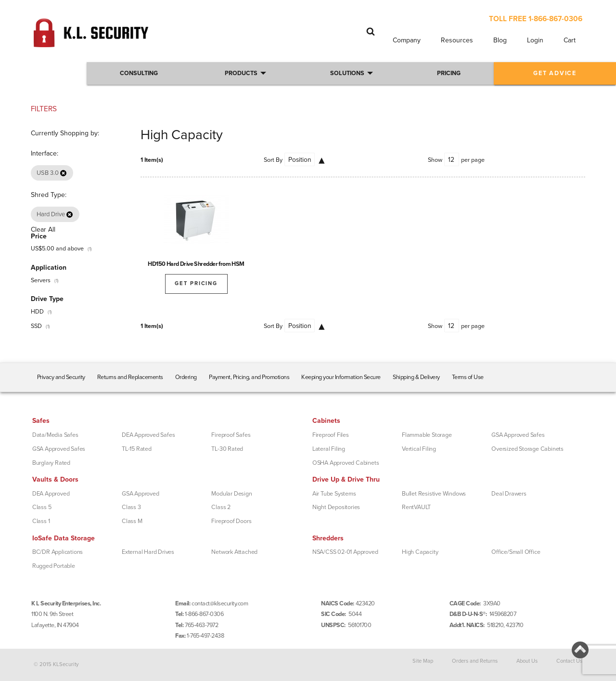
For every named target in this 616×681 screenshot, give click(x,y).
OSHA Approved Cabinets (346, 463)
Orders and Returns (475, 661)
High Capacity (420, 552)
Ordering (186, 377)
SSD (36, 326)
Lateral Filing (329, 449)
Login (535, 40)
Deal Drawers (509, 494)
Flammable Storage (427, 435)
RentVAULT (416, 507)
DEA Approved (51, 494)
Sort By (273, 160)
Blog (500, 40)
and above (57, 249)
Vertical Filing (419, 449)
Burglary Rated (51, 463)
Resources (457, 40)
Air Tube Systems (334, 494)
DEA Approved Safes (148, 435)
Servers (41, 280)
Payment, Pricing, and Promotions (249, 377)
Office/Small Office (516, 552)
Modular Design (231, 494)
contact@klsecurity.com (220, 603)
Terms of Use (468, 377)
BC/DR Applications (58, 552)
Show (435, 160)
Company (407, 40)
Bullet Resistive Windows (434, 494)
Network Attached (234, 552)
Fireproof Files (331, 435)
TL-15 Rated (137, 449)
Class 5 (42, 507)
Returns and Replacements (130, 377)
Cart (570, 40)
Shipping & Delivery (416, 377)
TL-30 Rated (227, 449)
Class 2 (221, 507)
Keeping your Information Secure (341, 377)
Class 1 (41, 521)
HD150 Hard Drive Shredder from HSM (196, 264)
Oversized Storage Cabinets (527, 449)
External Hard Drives (148, 552)
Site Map (423, 661)
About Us (527, 661)
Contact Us (569, 661)
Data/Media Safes (55, 435)
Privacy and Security (61, 377)
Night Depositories (336, 507)
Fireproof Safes (231, 435)
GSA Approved (141, 494)
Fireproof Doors (231, 521)
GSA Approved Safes (59, 449)
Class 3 (131, 507)
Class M (132, 521)
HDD (37, 312)
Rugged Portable (54, 566)
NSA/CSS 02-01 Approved (345, 552)
